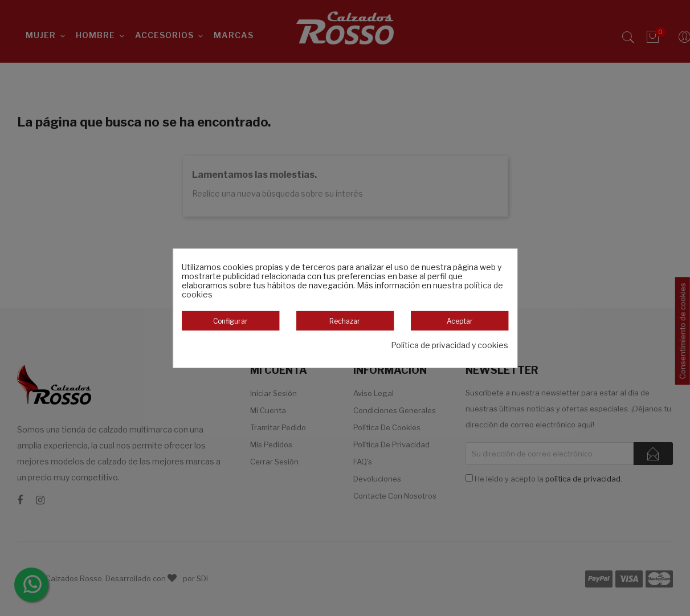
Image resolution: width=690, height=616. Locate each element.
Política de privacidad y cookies (450, 345)
